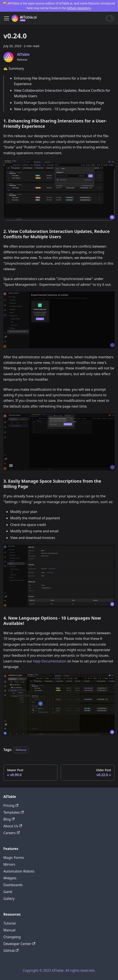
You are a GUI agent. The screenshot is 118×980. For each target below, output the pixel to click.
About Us (13, 826)
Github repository (79, 8)
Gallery (9, 899)
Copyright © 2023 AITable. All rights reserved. (59, 970)
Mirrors (9, 864)
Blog (9, 819)
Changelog (12, 937)
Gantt (8, 892)
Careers (11, 833)
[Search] (110, 18)
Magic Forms (14, 858)
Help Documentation (50, 661)
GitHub (11, 951)
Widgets (10, 878)
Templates (14, 812)
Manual (9, 930)
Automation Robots (19, 871)
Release (21, 750)
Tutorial (9, 923)
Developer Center (19, 944)
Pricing (11, 806)
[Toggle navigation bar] (7, 18)
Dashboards (13, 885)
